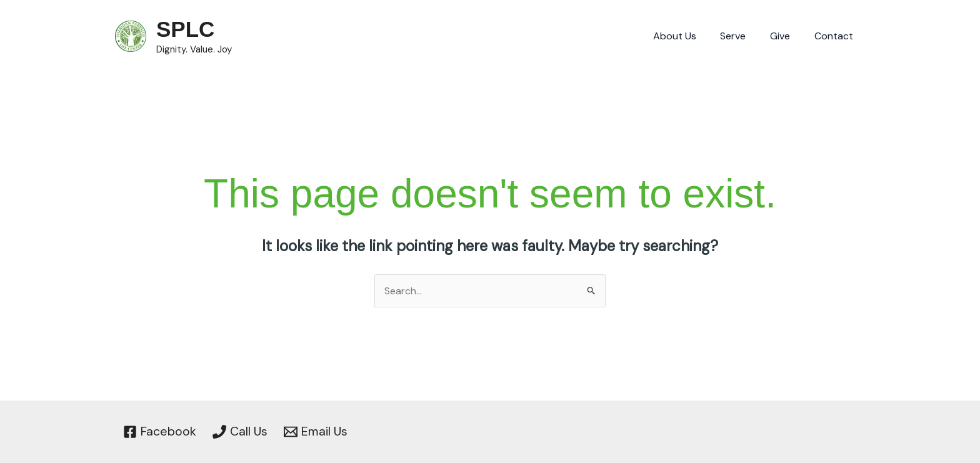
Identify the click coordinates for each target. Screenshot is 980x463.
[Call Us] (240, 432)
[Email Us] (317, 432)
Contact (836, 36)
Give (786, 36)
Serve (743, 36)
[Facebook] (160, 432)
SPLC (185, 29)
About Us (689, 36)
